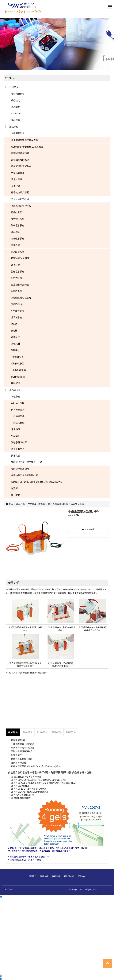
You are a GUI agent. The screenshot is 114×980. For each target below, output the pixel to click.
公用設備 (16, 186)
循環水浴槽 (16, 317)
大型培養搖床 (18, 173)
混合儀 (14, 324)
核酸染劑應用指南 (20, 469)
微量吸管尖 (18, 357)
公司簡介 (14, 87)
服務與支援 (15, 390)
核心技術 (16, 100)
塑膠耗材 (15, 350)
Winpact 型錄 (18, 403)
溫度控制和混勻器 (20, 285)
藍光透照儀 (16, 278)
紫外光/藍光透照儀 (20, 258)
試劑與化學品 (17, 364)
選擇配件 (56, 732)
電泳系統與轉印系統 (21, 206)
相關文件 (71, 732)
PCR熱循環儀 (18, 377)
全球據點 (16, 107)
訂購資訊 (42, 732)
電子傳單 (16, 429)
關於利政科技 (18, 94)
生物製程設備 (18, 133)
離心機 (14, 331)
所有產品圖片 (18, 410)
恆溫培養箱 (16, 304)
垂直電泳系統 (17, 225)
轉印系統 (15, 232)
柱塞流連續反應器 (20, 192)
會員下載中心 (18, 449)
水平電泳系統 (17, 219)
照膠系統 (16, 245)
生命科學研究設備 (20, 199)
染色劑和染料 (19, 370)
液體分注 (16, 337)
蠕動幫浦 (16, 383)
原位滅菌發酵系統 (20, 160)
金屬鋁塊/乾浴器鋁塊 (21, 298)
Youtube (15, 436)
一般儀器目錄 (18, 423)
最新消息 (56, 876)
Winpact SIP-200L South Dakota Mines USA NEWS (37, 482)
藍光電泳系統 (17, 271)
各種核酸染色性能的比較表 (24, 475)
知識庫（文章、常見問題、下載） (28, 462)
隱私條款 (16, 120)
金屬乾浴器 (16, 291)
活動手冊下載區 (19, 442)
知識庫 (14, 488)
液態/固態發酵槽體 (20, 153)
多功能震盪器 (17, 311)
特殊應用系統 (17, 238)
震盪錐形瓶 (17, 179)
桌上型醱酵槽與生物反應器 (24, 140)
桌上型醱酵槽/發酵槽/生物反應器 (27, 147)
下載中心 (16, 397)
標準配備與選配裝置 (21, 166)
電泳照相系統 (17, 252)
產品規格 (27, 732)
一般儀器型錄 (18, 416)
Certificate (16, 113)
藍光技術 (16, 265)
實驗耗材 (16, 344)
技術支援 (16, 456)
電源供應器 (16, 212)
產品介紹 (14, 127)
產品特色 (13, 732)
